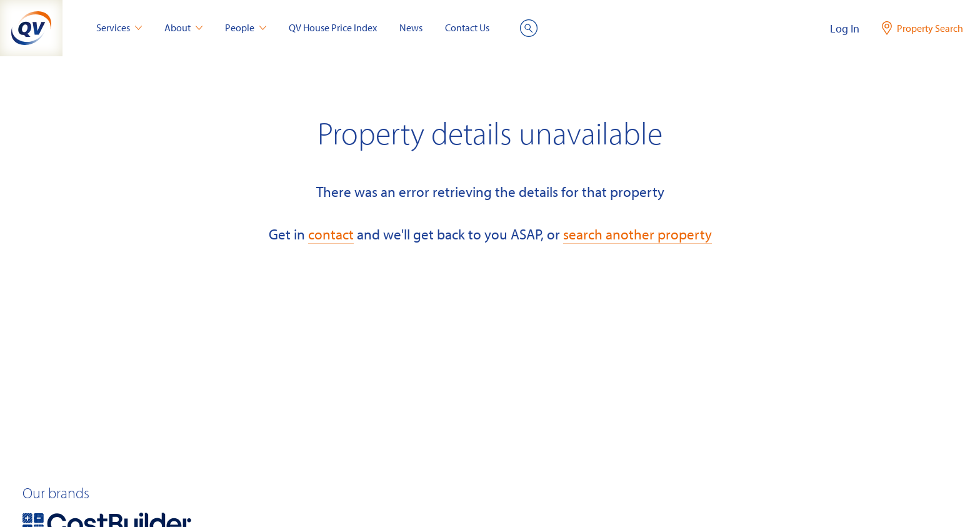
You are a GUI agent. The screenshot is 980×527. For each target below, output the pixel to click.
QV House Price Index (333, 28)
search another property (637, 234)
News (411, 28)
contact (331, 234)
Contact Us (467, 28)
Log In (845, 28)
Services (119, 28)
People (246, 28)
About (183, 28)
